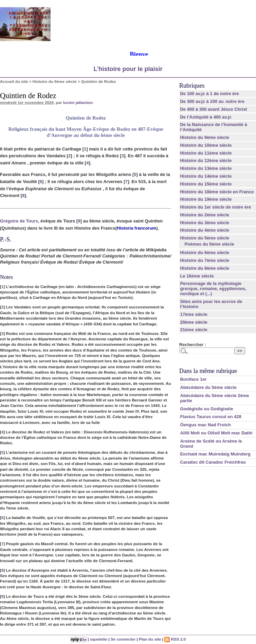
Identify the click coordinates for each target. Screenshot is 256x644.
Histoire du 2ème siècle (205, 215)
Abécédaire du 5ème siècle (208, 387)
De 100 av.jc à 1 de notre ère (209, 94)
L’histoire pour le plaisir (128, 69)
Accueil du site (14, 81)
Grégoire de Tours (19, 221)
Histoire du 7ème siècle (205, 260)
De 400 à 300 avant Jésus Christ (213, 109)
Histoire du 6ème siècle (205, 253)
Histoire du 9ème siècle (205, 137)
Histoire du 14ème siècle (206, 176)
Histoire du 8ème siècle (205, 268)
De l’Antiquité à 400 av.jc (206, 117)
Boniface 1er (193, 379)
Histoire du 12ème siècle (206, 160)
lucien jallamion (78, 102)
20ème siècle (194, 322)
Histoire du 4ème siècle (205, 230)
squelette (99, 639)
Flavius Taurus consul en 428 (211, 417)
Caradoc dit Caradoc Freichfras (213, 462)
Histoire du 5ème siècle (55, 81)
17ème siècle (194, 314)
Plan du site (150, 639)
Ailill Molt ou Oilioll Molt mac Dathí (216, 433)
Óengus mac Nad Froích (205, 425)
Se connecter (123, 639)
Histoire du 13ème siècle (206, 168)
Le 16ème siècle (197, 276)
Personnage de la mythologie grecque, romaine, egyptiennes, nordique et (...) (213, 289)
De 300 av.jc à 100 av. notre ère (212, 101)
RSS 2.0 (175, 639)
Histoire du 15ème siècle (206, 184)
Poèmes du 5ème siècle (209, 244)
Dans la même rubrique (208, 371)
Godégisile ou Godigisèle (206, 409)
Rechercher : (193, 345)
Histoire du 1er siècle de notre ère (215, 207)
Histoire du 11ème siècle (206, 153)
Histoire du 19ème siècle (206, 199)
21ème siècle (194, 330)
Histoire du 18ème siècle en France (217, 192)
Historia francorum (136, 228)
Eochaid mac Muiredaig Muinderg (215, 454)
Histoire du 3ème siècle (205, 223)
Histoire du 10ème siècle (206, 145)
